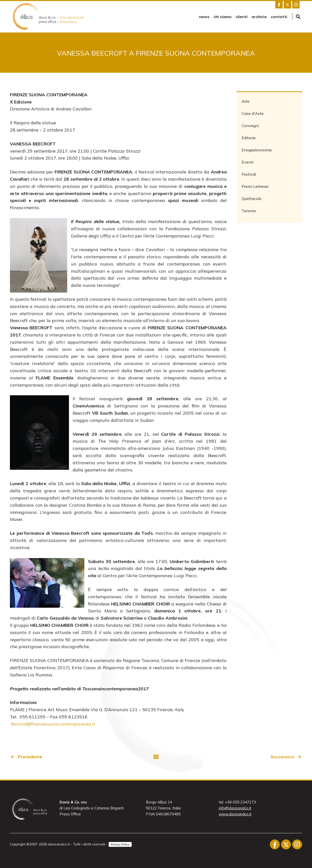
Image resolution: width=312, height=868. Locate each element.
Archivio (259, 17)
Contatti (279, 17)
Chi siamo (223, 17)
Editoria (249, 138)
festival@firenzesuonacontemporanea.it (53, 724)
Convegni (250, 126)
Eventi (248, 162)
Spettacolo (251, 199)
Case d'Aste (253, 113)
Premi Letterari (255, 186)
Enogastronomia (257, 150)
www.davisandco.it (235, 814)
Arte (246, 101)
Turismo (249, 211)
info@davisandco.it (235, 808)
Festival (249, 174)
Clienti (242, 17)
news (204, 17)
